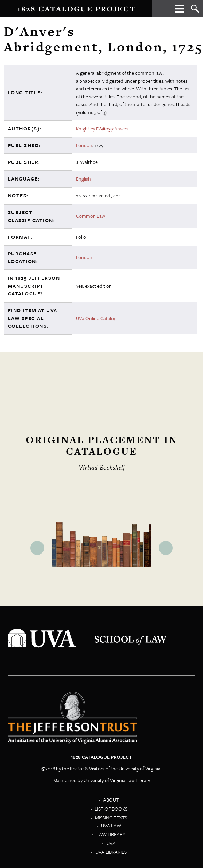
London (84, 145)
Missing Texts (111, 817)
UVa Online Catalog (96, 318)
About (111, 800)
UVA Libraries (111, 852)
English (83, 179)
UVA (111, 843)
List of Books (111, 809)
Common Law (91, 216)
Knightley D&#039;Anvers (102, 129)
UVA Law (111, 825)
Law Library (111, 834)
